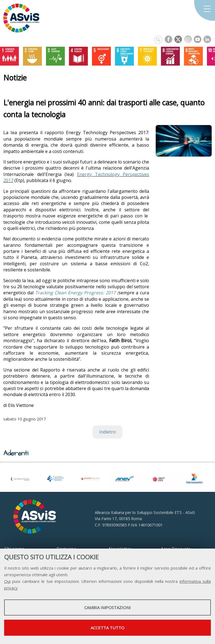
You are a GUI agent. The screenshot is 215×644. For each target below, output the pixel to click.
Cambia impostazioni (107, 607)
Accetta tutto (107, 628)
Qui (7, 581)
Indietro (107, 432)
